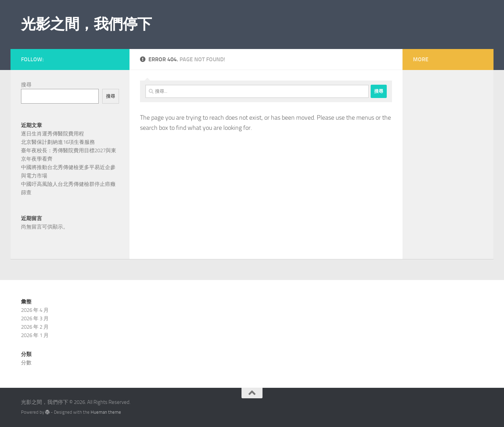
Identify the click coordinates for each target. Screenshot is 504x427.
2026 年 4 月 (35, 310)
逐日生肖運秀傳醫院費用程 (52, 134)
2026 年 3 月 (35, 318)
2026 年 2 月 (35, 327)
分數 (26, 363)
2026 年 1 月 (35, 335)
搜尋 (26, 85)
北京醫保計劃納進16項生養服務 (58, 142)
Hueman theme (106, 412)
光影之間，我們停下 (86, 24)
